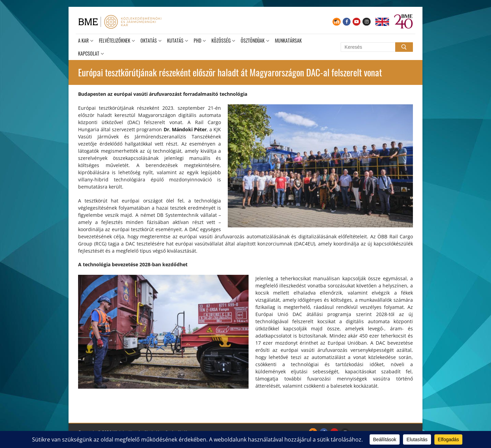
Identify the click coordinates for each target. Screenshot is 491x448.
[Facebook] (347, 22)
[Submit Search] (404, 47)
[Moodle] (336, 22)
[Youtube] (356, 22)
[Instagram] (366, 22)
